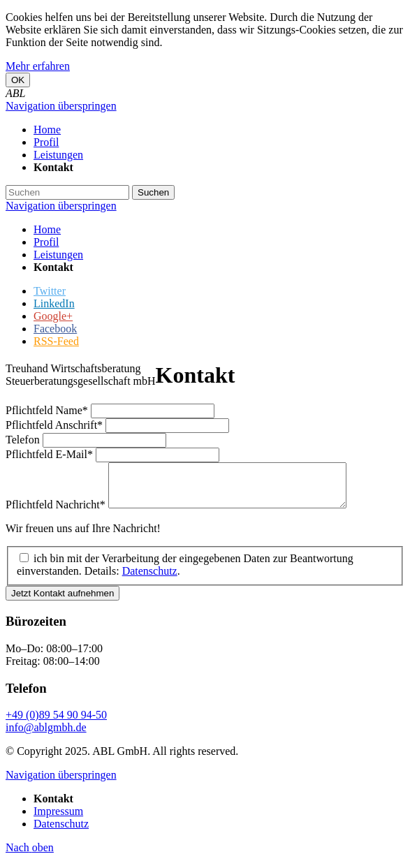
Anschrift (56, 425)
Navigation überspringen (61, 106)
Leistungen (58, 255)
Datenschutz (150, 579)
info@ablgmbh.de (46, 736)
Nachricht (57, 513)
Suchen (153, 192)
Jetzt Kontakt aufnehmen (63, 602)
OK (18, 80)
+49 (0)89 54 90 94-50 (56, 723)
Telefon (24, 440)
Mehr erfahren (38, 66)
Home (47, 229)
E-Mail (51, 454)
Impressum (58, 819)
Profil (46, 242)
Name (48, 410)
